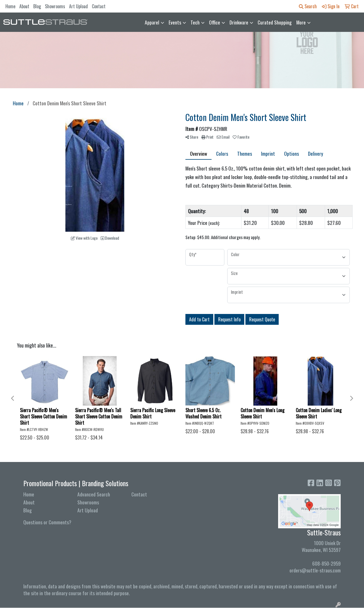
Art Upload (78, 6)
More (301, 22)
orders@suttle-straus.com (315, 570)
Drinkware (239, 22)
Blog (37, 6)
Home (10, 6)
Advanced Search (94, 494)
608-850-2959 (326, 563)
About (24, 6)
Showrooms (55, 6)
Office (215, 22)
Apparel (152, 22)
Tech (195, 22)
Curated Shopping (275, 22)
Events (175, 22)
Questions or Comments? (47, 522)
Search (308, 6)
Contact (99, 6)
